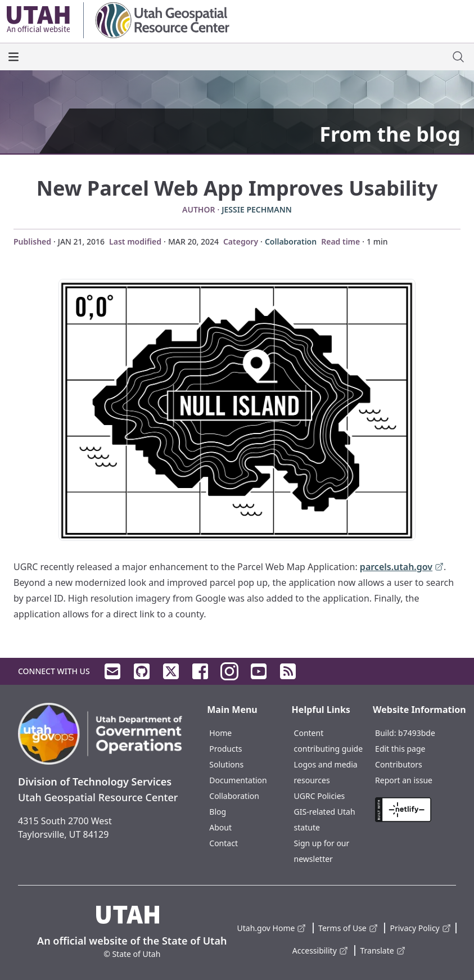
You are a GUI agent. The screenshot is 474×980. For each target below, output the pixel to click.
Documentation (238, 780)
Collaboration (291, 241)
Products (225, 749)
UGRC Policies (320, 796)
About (220, 827)
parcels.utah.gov (402, 568)
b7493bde (417, 733)
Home (220, 733)
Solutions (226, 764)
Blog (218, 812)
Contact (224, 843)
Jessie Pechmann (257, 209)
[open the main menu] (13, 57)
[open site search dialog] (458, 57)
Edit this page (400, 749)
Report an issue (404, 780)
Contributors (399, 764)
